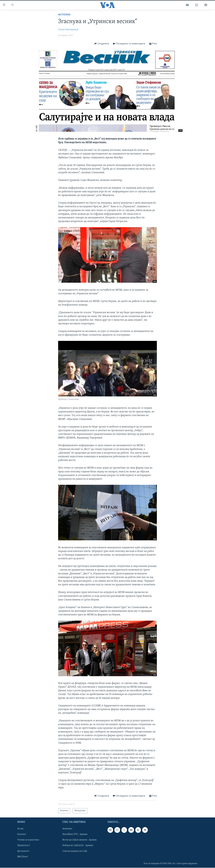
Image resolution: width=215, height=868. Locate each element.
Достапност (23, 851)
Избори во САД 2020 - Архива (78, 845)
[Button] (101, 44)
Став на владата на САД (75, 851)
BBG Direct (23, 857)
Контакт (22, 834)
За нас (21, 829)
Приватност (24, 845)
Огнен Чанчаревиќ (68, 30)
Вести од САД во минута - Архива (80, 840)
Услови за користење (28, 840)
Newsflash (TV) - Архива (75, 834)
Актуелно (64, 15)
